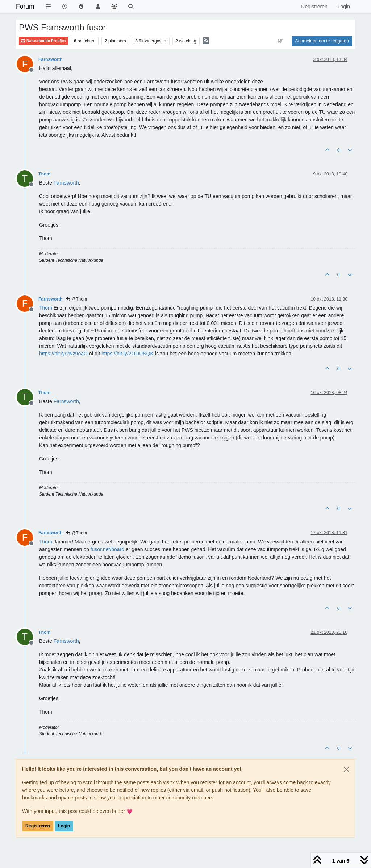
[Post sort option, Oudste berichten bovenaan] (280, 41)
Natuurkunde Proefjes (43, 41)
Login (64, 826)
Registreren (38, 826)
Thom (44, 174)
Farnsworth (51, 59)
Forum (25, 7)
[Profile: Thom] (46, 308)
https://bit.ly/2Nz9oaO (63, 354)
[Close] (346, 769)
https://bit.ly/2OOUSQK (128, 354)
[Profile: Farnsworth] (66, 183)
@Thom (76, 299)
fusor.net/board (107, 549)
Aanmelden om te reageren (322, 41)
